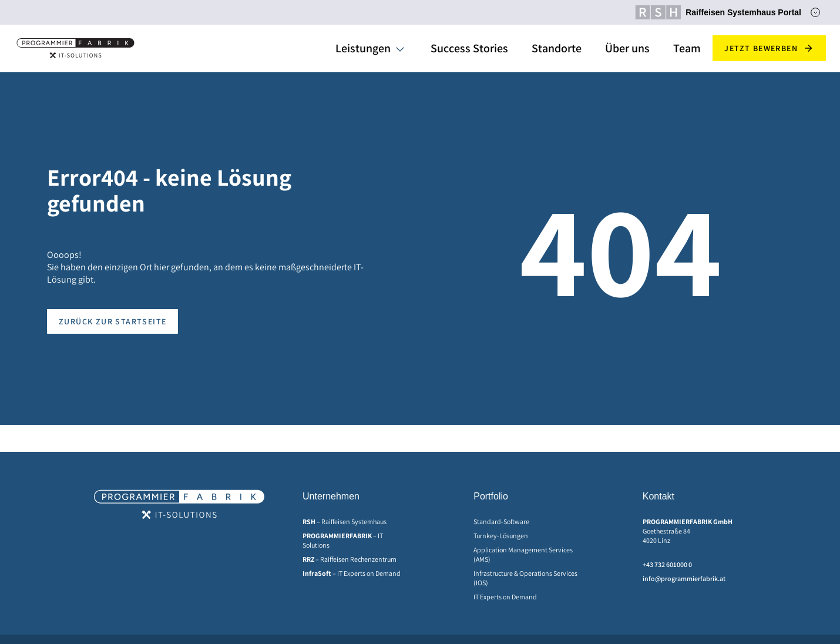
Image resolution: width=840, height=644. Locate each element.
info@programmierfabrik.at (684, 578)
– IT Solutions (343, 540)
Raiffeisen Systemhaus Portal (718, 12)
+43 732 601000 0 (667, 564)
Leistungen (363, 48)
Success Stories (469, 48)
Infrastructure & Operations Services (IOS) (525, 578)
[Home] (75, 48)
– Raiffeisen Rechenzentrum (350, 559)
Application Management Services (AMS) (523, 554)
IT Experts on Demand (505, 597)
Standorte (557, 48)
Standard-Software (501, 521)
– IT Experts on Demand (352, 573)
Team (687, 48)
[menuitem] (356, 522)
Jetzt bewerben (769, 48)
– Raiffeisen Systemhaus (345, 521)
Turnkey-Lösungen (501, 536)
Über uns (627, 48)
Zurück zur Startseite (112, 321)
